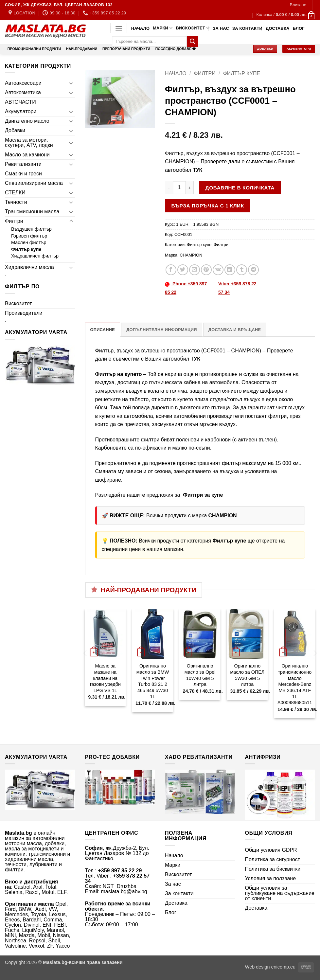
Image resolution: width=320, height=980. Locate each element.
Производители (24, 313)
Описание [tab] (103, 330)
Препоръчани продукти (126, 49)
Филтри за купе (202, 495)
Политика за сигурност (273, 859)
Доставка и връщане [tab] (235, 330)
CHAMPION (191, 255)
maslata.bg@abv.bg (124, 891)
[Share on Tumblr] (242, 270)
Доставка (278, 28)
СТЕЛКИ (15, 193)
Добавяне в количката (240, 188)
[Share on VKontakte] (218, 270)
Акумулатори (21, 111)
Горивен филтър (29, 236)
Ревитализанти (23, 164)
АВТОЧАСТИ (20, 102)
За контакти (247, 28)
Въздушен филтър (31, 229)
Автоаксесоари (23, 83)
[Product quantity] (179, 187)
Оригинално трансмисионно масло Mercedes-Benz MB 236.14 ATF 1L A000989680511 (295, 684)
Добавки (15, 130)
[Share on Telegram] (253, 270)
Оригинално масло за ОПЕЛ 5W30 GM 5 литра (247, 675)
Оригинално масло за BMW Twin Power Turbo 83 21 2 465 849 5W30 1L (153, 681)
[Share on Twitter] (183, 270)
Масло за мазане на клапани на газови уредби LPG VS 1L (105, 678)
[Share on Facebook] (171, 270)
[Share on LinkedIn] (230, 270)
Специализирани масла (34, 183)
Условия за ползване (271, 878)
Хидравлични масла (29, 267)
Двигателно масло (27, 121)
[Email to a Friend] (195, 270)
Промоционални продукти (34, 49)
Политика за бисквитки (273, 869)
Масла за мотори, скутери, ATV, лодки (29, 143)
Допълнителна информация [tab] (161, 330)
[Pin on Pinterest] (206, 270)
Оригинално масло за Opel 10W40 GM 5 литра (200, 675)
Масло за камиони (27, 155)
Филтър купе (26, 249)
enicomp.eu (283, 967)
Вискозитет (193, 28)
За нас (221, 28)
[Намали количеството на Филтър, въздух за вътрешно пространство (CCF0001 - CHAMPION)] (169, 187)
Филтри (14, 221)
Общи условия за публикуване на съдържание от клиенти (280, 893)
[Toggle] (71, 83)
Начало (140, 28)
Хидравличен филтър (35, 256)
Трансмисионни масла (32, 212)
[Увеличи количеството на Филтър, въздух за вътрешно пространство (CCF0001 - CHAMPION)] (190, 187)
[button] (298, 5)
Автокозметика (23, 92)
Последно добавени (176, 49)
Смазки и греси (23, 174)
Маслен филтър (29, 242)
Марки (163, 28)
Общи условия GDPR (271, 850)
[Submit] (192, 42)
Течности (16, 202)
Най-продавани (82, 49)
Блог (299, 28)
